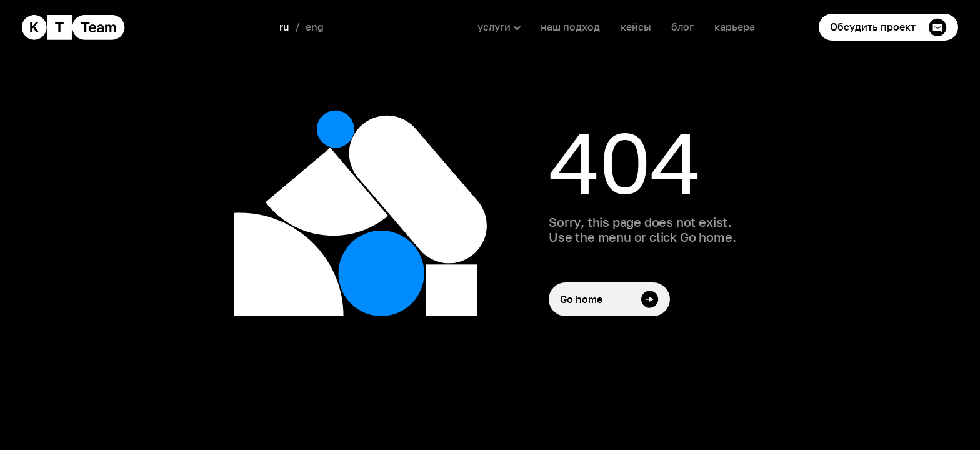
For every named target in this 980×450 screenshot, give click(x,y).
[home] (74, 27)
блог (682, 27)
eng (315, 27)
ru (284, 27)
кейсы (636, 27)
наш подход (570, 27)
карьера (735, 27)
